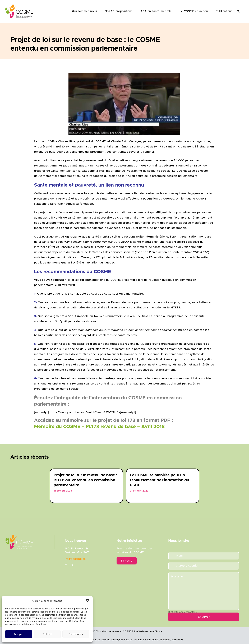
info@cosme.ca (75, 559)
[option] (86, 486)
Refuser (47, 634)
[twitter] (72, 565)
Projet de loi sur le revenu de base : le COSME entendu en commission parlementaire (85, 480)
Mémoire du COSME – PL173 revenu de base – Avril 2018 (99, 427)
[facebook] (66, 565)
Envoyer (204, 617)
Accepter (19, 634)
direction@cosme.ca (171, 640)
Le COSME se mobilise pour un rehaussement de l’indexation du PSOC (160, 480)
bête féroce (155, 631)
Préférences (76, 634)
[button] (87, 601)
